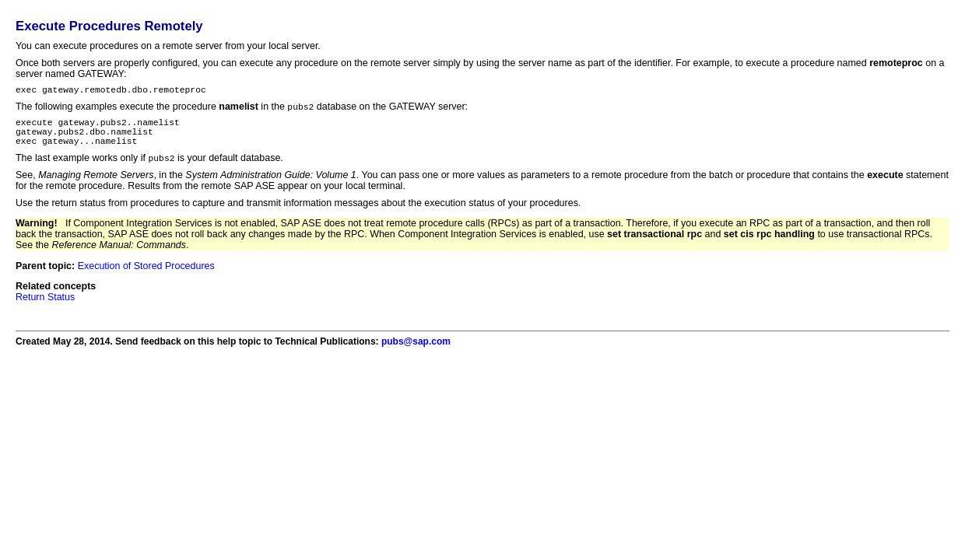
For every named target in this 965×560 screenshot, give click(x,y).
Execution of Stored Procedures (146, 277)
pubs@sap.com (416, 352)
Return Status (45, 308)
